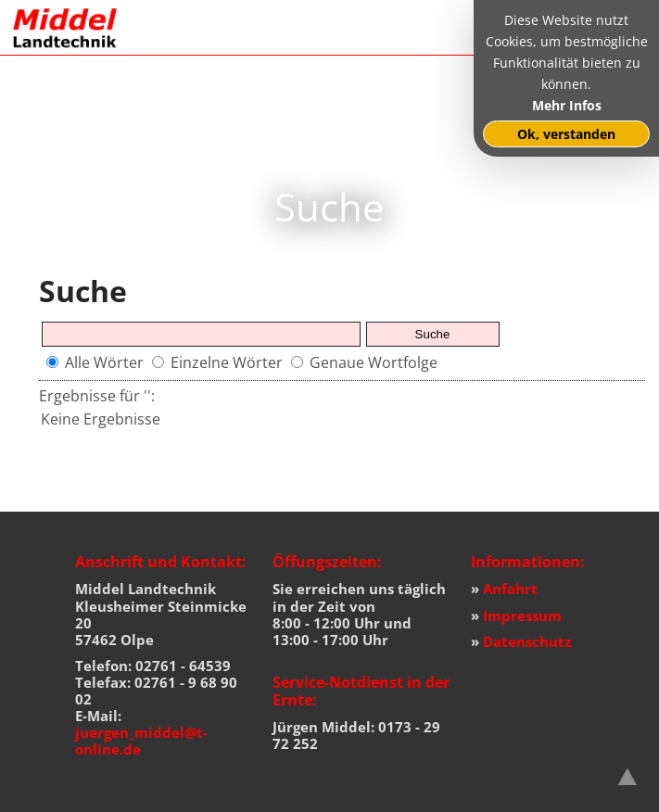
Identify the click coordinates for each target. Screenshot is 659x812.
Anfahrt (510, 589)
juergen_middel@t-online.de (141, 741)
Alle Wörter (104, 362)
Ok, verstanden (566, 134)
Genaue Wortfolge (374, 362)
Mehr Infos (567, 105)
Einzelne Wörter (227, 362)
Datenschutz (527, 641)
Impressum (522, 615)
